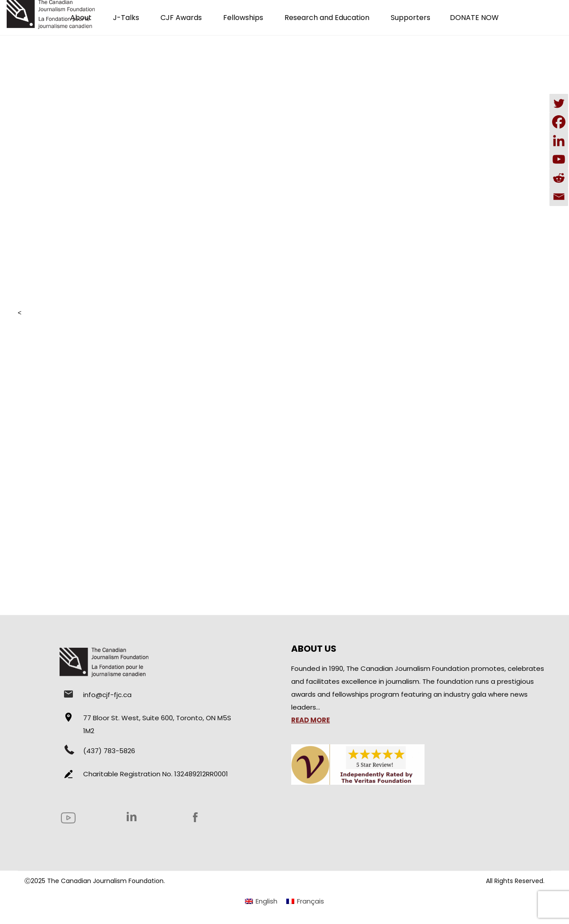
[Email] (559, 197)
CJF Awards (181, 18)
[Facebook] (559, 122)
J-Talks (126, 18)
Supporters (411, 18)
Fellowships (243, 18)
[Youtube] (559, 159)
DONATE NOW (474, 18)
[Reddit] (559, 178)
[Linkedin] (559, 141)
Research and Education (327, 18)
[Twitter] (559, 103)
